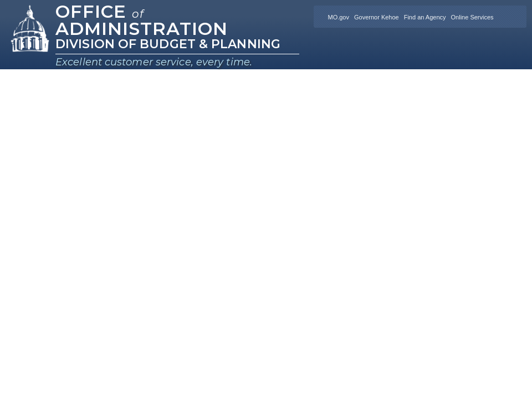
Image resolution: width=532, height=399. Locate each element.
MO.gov (338, 17)
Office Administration (142, 20)
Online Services (472, 17)
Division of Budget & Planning (168, 44)
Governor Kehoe (377, 17)
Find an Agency (425, 17)
